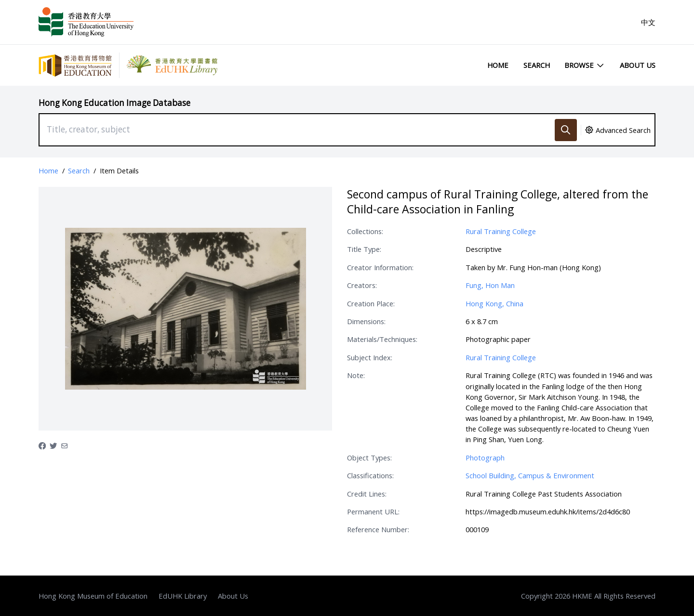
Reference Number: (378, 529)
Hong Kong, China (494, 303)
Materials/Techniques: (382, 339)
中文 (648, 22)
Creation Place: (371, 303)
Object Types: (369, 458)
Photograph (485, 458)
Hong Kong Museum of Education (93, 596)
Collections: (365, 231)
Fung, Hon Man (490, 285)
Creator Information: (380, 267)
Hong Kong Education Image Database (114, 103)
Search (537, 65)
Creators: (362, 285)
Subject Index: (370, 357)
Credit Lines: (367, 494)
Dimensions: (366, 321)
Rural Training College (501, 231)
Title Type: (364, 249)
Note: (356, 375)
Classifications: (370, 475)
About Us (638, 65)
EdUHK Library (183, 596)
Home (498, 65)
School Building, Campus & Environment (530, 475)
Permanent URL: (373, 511)
